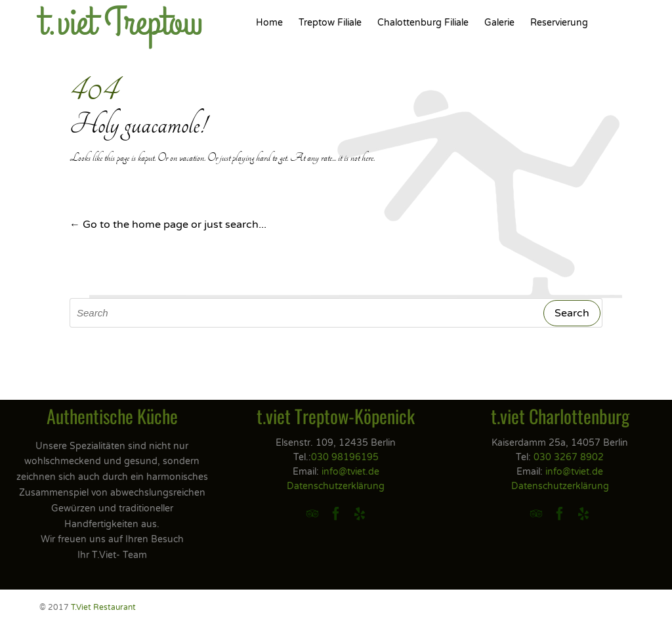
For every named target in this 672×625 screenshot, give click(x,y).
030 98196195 (345, 457)
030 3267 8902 (569, 457)
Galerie (499, 23)
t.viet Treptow (121, 23)
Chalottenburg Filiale (423, 23)
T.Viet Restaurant (103, 607)
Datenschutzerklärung (336, 486)
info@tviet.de (350, 472)
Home (269, 23)
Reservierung (559, 23)
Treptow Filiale (330, 23)
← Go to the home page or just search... (168, 225)
